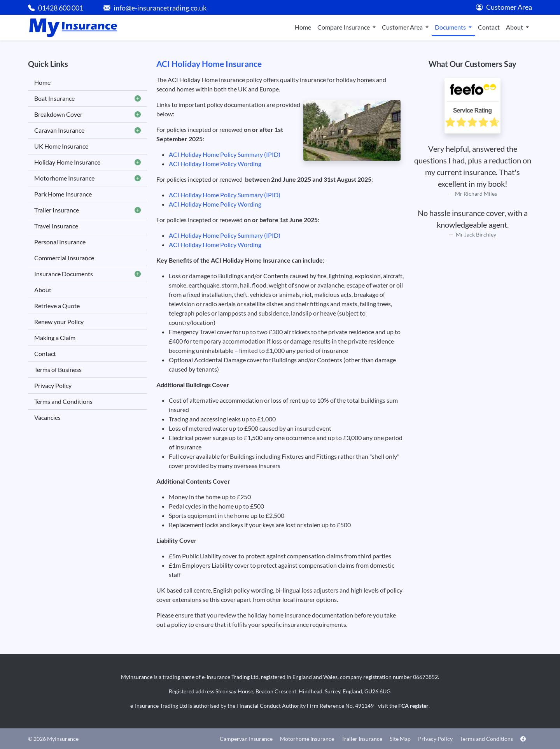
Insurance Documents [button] (87, 274)
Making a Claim (55, 338)
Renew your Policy (59, 322)
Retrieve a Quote (57, 306)
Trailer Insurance (362, 739)
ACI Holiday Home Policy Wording (215, 164)
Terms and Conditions (63, 401)
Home (303, 27)
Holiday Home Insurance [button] (87, 162)
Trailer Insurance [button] (87, 210)
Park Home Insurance (63, 194)
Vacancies (47, 417)
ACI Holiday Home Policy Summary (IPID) (225, 154)
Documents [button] (451, 27)
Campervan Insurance (246, 739)
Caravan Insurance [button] (87, 130)
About (43, 290)
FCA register (413, 706)
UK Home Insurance (61, 146)
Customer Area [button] (403, 27)
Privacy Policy (53, 385)
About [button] (515, 27)
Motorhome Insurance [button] (87, 178)
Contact (489, 27)
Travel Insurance (56, 226)
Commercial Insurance (64, 258)
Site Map (400, 739)
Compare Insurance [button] (344, 27)
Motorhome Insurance (307, 739)
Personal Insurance (60, 242)
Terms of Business (58, 369)
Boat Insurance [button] (87, 98)
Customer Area (504, 7)
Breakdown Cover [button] (87, 114)
